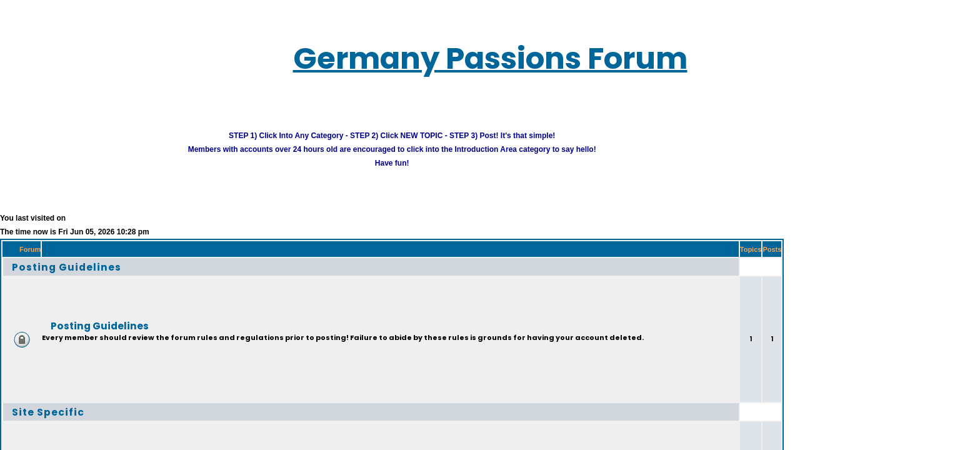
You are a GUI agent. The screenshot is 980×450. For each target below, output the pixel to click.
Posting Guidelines (48, 250)
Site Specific (33, 395)
